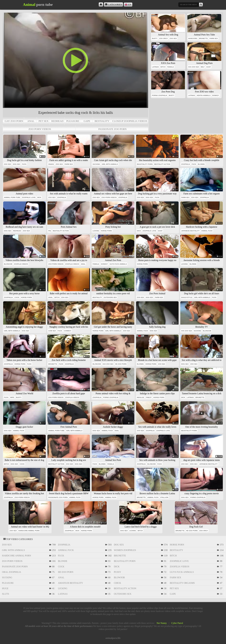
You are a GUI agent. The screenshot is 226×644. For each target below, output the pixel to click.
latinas (155, 67)
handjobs (193, 38)
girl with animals (110, 164)
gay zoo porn (14, 121)
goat (209, 67)
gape (87, 121)
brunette (203, 38)
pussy (117, 572)
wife (12, 397)
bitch (163, 67)
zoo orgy (163, 38)
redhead (57, 121)
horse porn (106, 231)
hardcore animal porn (29, 531)
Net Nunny (162, 623)
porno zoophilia (159, 95)
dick (39, 197)
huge (5, 588)
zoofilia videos (21, 264)
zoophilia (186, 164)
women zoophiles (125, 550)
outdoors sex (110, 297)
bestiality (102, 121)
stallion (164, 497)
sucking (96, 164)
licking (96, 231)
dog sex (17, 164)
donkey (216, 95)
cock (17, 297)
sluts (6, 594)
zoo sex (173, 38)
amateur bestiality (70, 583)
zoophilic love (29, 197)
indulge (141, 397)
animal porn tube (12, 197)
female (171, 67)
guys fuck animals (118, 264)
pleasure (73, 121)
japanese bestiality (190, 231)
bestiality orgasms (182, 583)
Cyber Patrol (177, 623)
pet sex (44, 121)
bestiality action (162, 164)
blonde (201, 164)
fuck (24, 164)
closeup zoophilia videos (130, 121)
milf (203, 67)
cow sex (52, 331)
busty (155, 38)
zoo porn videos (40, 129)
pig (50, 231)
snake (51, 164)
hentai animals (204, 95)
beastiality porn (145, 164)
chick (117, 583)
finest (149, 397)
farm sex (214, 38)
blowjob (8, 264)
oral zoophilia (12, 572)
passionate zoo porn (112, 129)
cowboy (68, 331)
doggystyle (187, 297)
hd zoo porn (121, 364)
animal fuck (207, 231)
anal (31, 121)
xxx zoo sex (194, 67)
